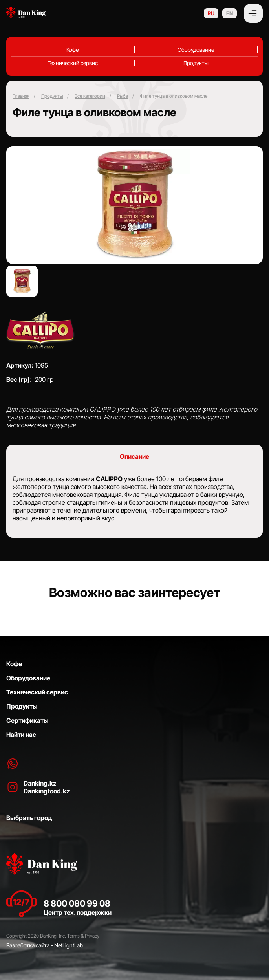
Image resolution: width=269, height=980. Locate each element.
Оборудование (196, 50)
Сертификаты (27, 720)
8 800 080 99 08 (77, 903)
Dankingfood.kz (47, 791)
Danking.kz (40, 783)
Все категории (90, 96)
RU (211, 13)
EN (230, 13)
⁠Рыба (123, 96)
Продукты (196, 63)
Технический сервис (73, 63)
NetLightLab (69, 945)
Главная (21, 96)
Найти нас (21, 735)
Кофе (72, 50)
